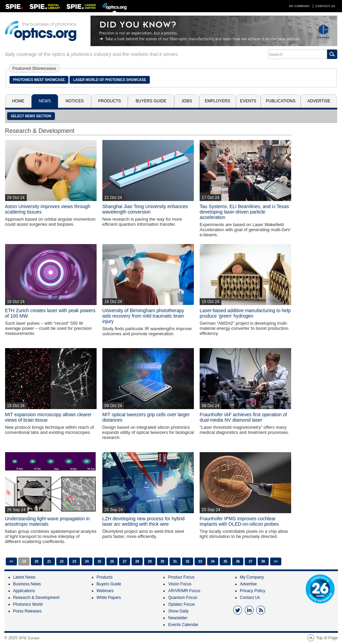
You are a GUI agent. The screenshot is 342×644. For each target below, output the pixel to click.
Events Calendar (183, 625)
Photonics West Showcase (39, 80)
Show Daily (178, 611)
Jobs (187, 101)
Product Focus (181, 577)
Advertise (319, 101)
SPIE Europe (29, 638)
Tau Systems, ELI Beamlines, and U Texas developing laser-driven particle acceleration (244, 212)
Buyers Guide (151, 101)
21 (49, 561)
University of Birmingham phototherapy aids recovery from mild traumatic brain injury (143, 316)
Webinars (105, 591)
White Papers (109, 598)
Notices (75, 101)
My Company (299, 6)
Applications (24, 591)
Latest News (24, 577)
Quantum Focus (183, 598)
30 (163, 561)
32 (188, 561)
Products (110, 101)
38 (263, 561)
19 (24, 561)
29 (150, 561)
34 (213, 561)
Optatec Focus (181, 604)
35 (225, 561)
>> (276, 561)
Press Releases (27, 611)
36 (238, 561)
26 (112, 561)
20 (36, 561)
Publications (280, 101)
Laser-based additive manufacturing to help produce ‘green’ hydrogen (245, 313)
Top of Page (327, 638)
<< (12, 561)
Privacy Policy (253, 591)
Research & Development (36, 598)
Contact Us (325, 6)
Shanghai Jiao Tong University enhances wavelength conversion (145, 209)
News (45, 101)
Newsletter (178, 618)
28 (137, 561)
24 (87, 561)
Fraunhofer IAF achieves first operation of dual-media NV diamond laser (243, 417)
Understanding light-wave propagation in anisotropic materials (48, 521)
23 (74, 561)
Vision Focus (180, 584)
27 (125, 561)
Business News (27, 584)
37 (250, 561)
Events (248, 101)
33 (200, 561)
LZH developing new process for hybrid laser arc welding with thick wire (144, 521)
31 (175, 561)
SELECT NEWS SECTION (31, 116)
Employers (217, 101)
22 (62, 561)
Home (18, 101)
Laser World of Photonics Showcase (110, 80)
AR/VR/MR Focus (184, 591)
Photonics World (28, 604)
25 (99, 561)
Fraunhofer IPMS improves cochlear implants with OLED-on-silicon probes (239, 521)
